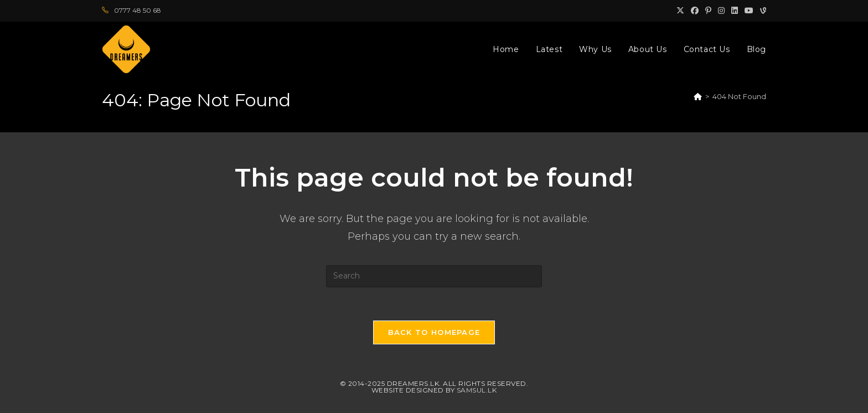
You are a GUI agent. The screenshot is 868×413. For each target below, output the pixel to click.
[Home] (698, 96)
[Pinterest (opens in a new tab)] (708, 11)
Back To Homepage (434, 332)
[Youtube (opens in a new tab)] (749, 11)
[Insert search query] (434, 276)
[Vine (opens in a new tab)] (761, 11)
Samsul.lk (477, 390)
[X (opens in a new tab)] (680, 11)
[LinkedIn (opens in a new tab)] (735, 11)
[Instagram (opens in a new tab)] (721, 11)
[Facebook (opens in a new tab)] (695, 11)
